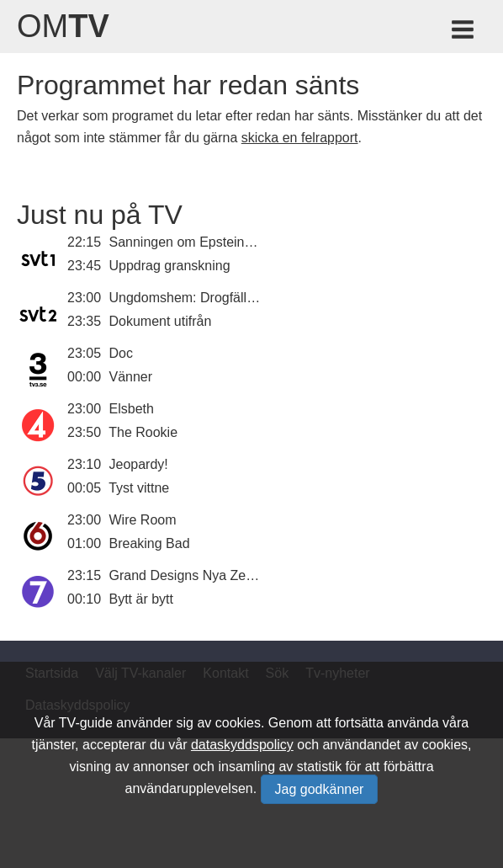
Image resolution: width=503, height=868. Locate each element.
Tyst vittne (139, 488)
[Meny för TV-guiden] (464, 32)
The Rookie (143, 432)
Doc (121, 353)
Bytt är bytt (141, 599)
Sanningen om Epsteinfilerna (196, 242)
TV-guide (86, 723)
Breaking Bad (150, 543)
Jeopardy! (139, 464)
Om (63, 26)
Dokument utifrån (161, 321)
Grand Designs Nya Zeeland (194, 575)
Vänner (131, 377)
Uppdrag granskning (170, 266)
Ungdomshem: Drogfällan (185, 298)
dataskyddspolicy (242, 745)
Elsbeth (132, 409)
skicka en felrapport (300, 138)
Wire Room (143, 520)
